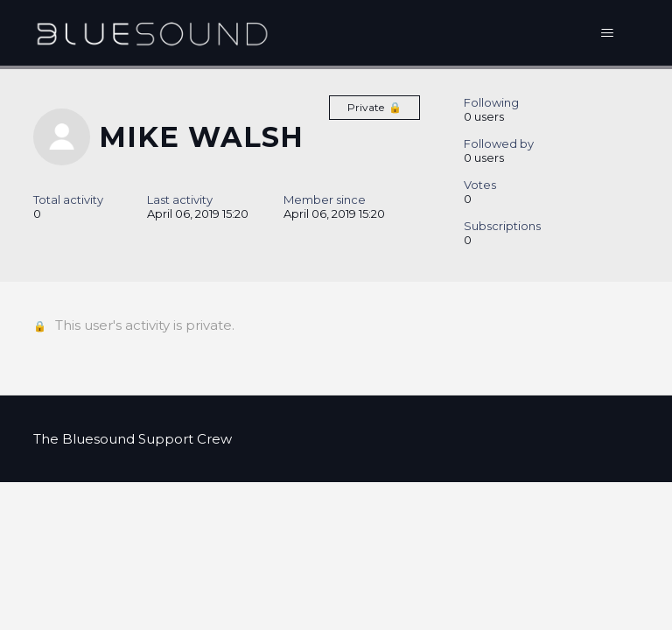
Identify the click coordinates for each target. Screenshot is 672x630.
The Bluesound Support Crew (133, 439)
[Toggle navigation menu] (608, 33)
